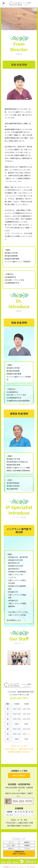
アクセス (27, 849)
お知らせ (11, 849)
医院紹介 (27, 842)
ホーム (11, 842)
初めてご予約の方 (19, 775)
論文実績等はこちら (14, 620)
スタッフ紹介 (11, 845)
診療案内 (27, 845)
